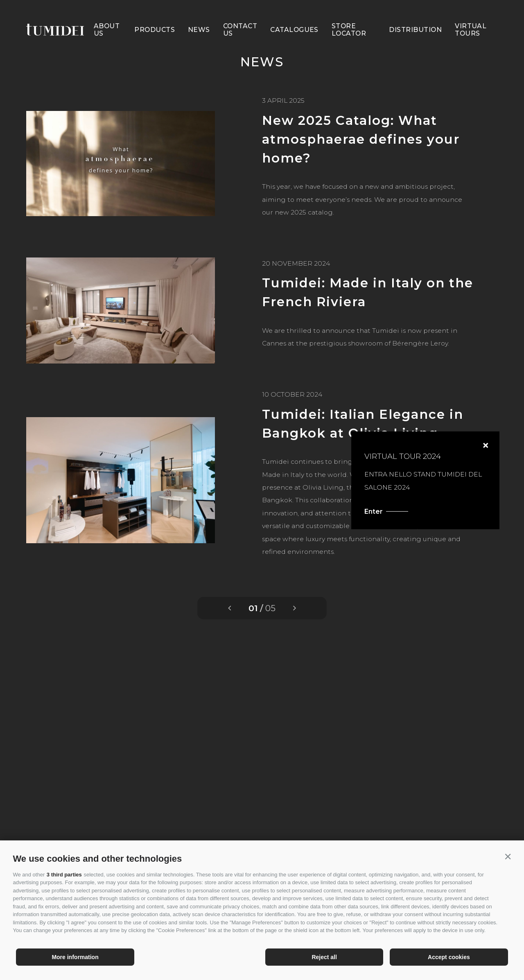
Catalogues (294, 16)
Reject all (324, 957)
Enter (411, 511)
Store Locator (349, 16)
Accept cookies (449, 957)
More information (75, 957)
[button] (508, 857)
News (199, 16)
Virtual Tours (471, 16)
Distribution (415, 16)
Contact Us (240, 16)
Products (155, 16)
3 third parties (64, 875)
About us (107, 16)
